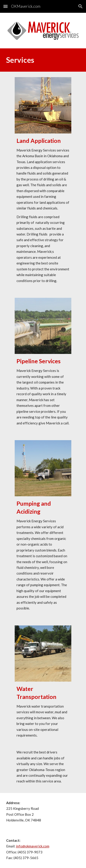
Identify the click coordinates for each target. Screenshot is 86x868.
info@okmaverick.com (33, 846)
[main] (43, 60)
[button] (6, 6)
